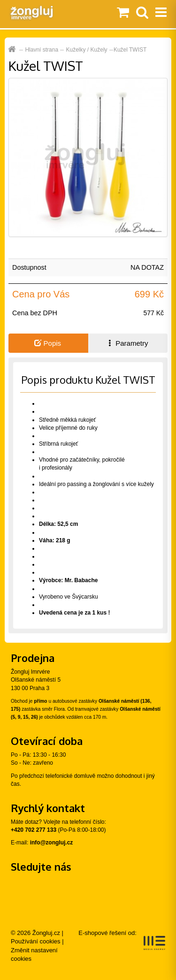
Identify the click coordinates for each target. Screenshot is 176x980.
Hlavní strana (42, 50)
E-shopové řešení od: (122, 940)
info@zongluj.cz (52, 843)
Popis (48, 343)
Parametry (127, 343)
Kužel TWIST (130, 50)
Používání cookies (36, 941)
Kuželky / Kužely (87, 50)
